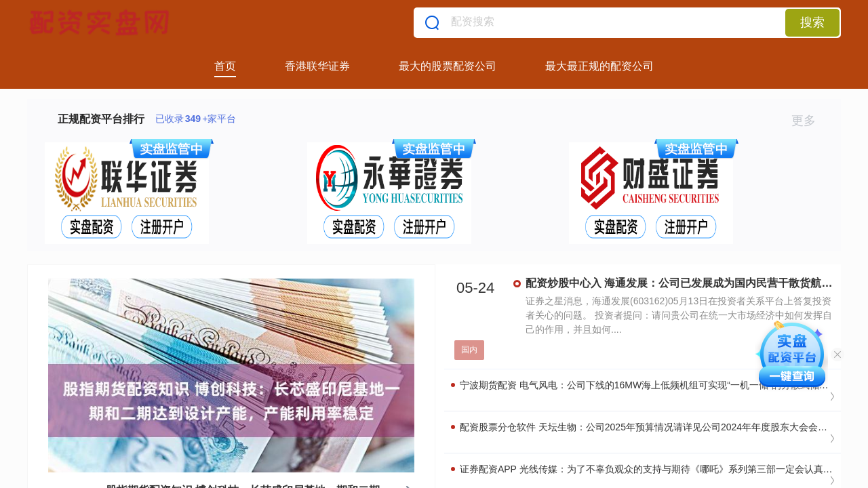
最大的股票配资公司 (448, 66)
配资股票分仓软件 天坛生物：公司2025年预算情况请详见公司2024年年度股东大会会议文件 (649, 427)
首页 (225, 66)
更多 (809, 121)
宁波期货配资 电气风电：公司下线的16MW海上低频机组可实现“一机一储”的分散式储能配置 (649, 385)
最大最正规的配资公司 (599, 66)
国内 (469, 350)
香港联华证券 (317, 66)
